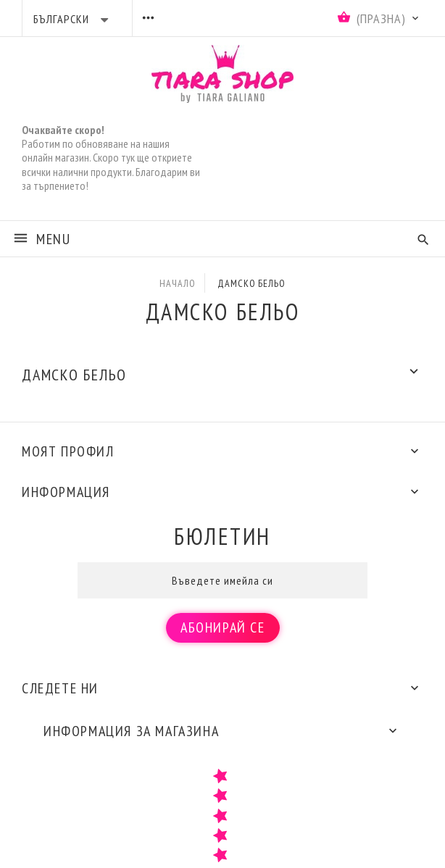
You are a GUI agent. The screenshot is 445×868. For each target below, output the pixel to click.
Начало (177, 283)
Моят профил (68, 451)
